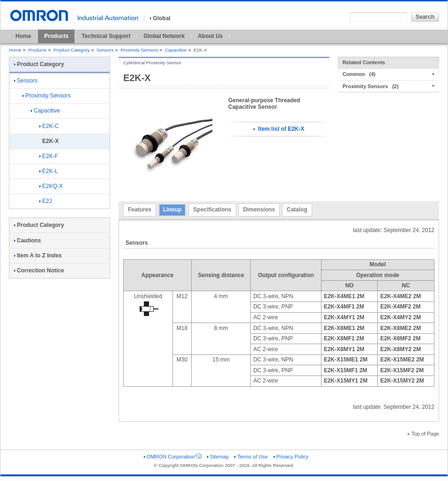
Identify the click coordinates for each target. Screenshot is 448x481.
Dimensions (259, 210)
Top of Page (423, 434)
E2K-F (49, 156)
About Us (210, 36)
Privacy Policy (291, 457)
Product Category (71, 50)
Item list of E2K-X (279, 129)
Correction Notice (39, 271)
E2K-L (49, 171)
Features (140, 210)
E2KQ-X (51, 186)
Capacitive (176, 50)
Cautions (27, 240)
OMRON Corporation (173, 457)
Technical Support (106, 36)
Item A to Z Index (38, 256)
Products (56, 36)
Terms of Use (251, 457)
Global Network (164, 36)
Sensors (105, 50)
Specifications (212, 210)
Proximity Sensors (139, 50)
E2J (46, 201)
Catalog (297, 210)
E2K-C (49, 126)
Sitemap (218, 457)
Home (23, 36)
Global (160, 18)
